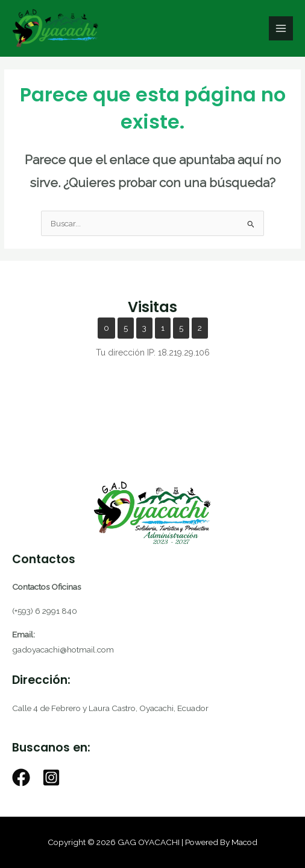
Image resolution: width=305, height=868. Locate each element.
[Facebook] (21, 777)
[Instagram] (51, 777)
